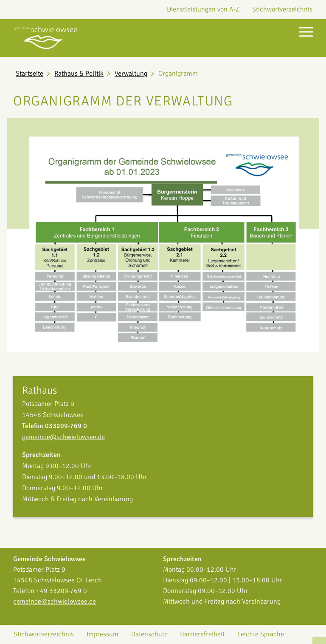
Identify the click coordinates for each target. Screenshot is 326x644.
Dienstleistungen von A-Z (203, 9)
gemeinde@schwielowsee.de (63, 437)
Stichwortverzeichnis (282, 9)
